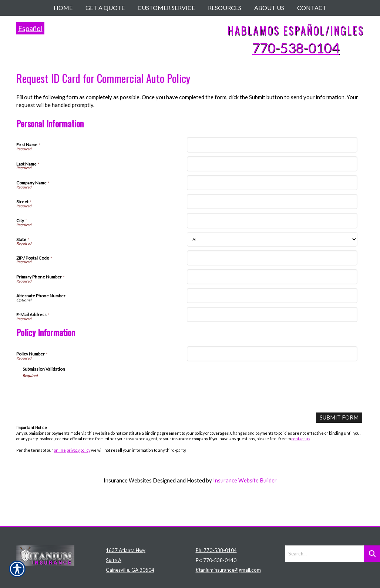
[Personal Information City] (272, 220)
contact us (301, 439)
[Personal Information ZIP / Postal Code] (272, 258)
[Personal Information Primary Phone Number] (272, 277)
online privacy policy (72, 450)
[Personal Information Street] (272, 202)
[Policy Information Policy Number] (272, 354)
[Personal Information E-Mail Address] (272, 315)
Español (30, 28)
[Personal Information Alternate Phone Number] (272, 296)
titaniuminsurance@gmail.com (228, 540)
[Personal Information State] (272, 239)
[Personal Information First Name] (272, 145)
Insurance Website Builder (245, 480)
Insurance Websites (128, 480)
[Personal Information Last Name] (272, 164)
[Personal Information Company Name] (272, 183)
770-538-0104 (296, 48)
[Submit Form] (339, 417)
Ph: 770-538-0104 (216, 520)
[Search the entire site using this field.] (324, 523)
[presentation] (79, 392)
